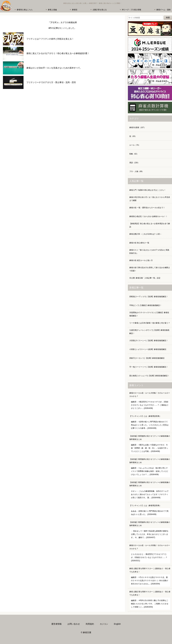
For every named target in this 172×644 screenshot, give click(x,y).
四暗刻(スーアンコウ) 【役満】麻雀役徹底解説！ (149, 297)
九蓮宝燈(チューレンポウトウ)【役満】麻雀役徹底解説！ (149, 332)
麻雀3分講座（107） (138, 127)
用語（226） (134, 163)
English (117, 624)
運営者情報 (56, 624)
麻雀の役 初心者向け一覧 (139, 243)
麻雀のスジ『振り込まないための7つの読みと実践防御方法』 (149, 252)
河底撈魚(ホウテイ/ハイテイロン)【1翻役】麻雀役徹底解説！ (149, 314)
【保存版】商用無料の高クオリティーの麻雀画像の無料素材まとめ (150, 445)
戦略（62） (134, 154)
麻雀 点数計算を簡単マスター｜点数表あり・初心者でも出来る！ (150, 577)
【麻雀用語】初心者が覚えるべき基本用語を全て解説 (150, 225)
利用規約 (90, 624)
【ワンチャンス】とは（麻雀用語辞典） (150, 423)
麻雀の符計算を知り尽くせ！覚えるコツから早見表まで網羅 (150, 199)
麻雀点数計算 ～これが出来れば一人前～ (145, 234)
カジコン (104, 624)
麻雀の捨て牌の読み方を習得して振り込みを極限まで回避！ (150, 269)
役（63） (133, 136)
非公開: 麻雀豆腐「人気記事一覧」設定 (145, 278)
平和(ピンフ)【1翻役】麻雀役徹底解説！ (145, 305)
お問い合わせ (74, 624)
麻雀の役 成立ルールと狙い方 (141, 260)
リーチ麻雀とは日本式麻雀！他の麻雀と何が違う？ (150, 323)
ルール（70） (135, 145)
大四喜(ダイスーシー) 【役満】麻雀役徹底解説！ (149, 341)
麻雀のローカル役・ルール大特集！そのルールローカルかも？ (150, 402)
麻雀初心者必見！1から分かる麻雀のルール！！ (148, 216)
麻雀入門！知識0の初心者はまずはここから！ (148, 190)
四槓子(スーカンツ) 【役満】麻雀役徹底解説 (147, 358)
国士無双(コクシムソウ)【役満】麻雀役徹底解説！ (149, 376)
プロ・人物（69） (136, 171)
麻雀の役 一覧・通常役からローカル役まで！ (147, 208)
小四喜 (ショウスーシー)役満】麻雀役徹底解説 (148, 349)
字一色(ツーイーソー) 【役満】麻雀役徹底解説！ (149, 367)
